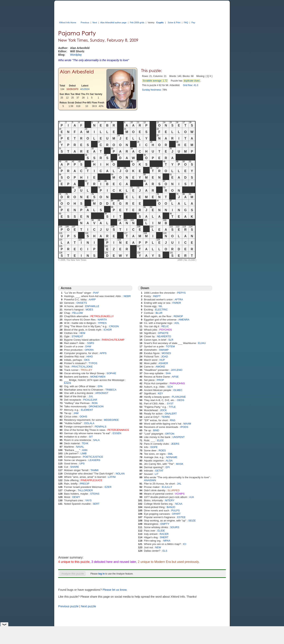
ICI (185, 544)
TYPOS (93, 363)
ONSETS (82, 303)
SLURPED (173, 490)
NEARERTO (164, 336)
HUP (162, 360)
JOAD (165, 357)
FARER (177, 303)
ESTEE (181, 517)
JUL (91, 396)
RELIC (165, 326)
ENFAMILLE (92, 306)
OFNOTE (163, 333)
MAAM (187, 424)
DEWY (76, 497)
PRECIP (84, 484)
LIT (157, 474)
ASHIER (163, 363)
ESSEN (117, 433)
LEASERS (94, 460)
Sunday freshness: (152, 90)
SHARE (75, 467)
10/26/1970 (72, 89)
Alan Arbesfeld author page (114, 22)
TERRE (166, 417)
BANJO (171, 507)
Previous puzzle (68, 606)
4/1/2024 (85, 89)
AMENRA (184, 320)
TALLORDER (85, 490)
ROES (162, 450)
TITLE (172, 407)
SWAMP (164, 350)
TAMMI (95, 470)
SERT (96, 504)
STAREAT (77, 336)
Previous (85, 22)
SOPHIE (111, 373)
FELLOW (78, 313)
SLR (171, 340)
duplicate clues (192, 81)
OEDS (181, 400)
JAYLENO (177, 370)
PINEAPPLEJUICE (92, 480)
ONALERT (171, 414)
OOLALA (89, 423)
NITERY (170, 500)
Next (95, 22)
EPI (168, 467)
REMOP (178, 316)
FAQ (186, 22)
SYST (170, 404)
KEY (161, 393)
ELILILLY (167, 487)
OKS (87, 360)
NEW (158, 547)
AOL (177, 323)
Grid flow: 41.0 (190, 85)
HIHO (90, 357)
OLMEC (178, 390)
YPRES (102, 323)
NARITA (102, 320)
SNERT (164, 537)
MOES (89, 310)
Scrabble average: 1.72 (155, 81)
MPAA (167, 541)
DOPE (154, 447)
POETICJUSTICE (93, 457)
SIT (91, 437)
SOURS (175, 527)
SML (170, 454)
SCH (170, 387)
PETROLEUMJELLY (102, 316)
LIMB (84, 453)
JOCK (163, 410)
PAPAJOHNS (177, 383)
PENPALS (100, 427)
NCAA (179, 504)
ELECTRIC (161, 310)
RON (95, 403)
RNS (173, 420)
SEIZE (192, 521)
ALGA (169, 461)
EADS (68, 383)
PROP (160, 380)
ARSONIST (102, 393)
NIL (161, 306)
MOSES (166, 353)
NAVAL (80, 447)
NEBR (127, 296)
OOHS (83, 417)
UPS (82, 464)
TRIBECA (111, 390)
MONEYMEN (98, 377)
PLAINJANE (179, 397)
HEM (82, 333)
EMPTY (165, 524)
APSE (175, 377)
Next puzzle (88, 606)
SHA (168, 373)
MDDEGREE (111, 420)
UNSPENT (178, 437)
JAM (76, 413)
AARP (92, 300)
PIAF (96, 293)
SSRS (91, 343)
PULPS (175, 510)
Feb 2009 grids (137, 22)
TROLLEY (86, 370)
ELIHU (202, 343)
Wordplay (76, 55)
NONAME (172, 457)
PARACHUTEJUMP (113, 340)
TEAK (85, 443)
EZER (108, 487)
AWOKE (160, 367)
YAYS (88, 500)
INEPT (157, 296)
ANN (85, 450)
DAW (88, 346)
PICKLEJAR (90, 400)
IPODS (184, 427)
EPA (100, 386)
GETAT (159, 471)
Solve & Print (174, 22)
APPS (103, 353)
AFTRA (179, 300)
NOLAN (120, 474)
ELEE (160, 440)
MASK (180, 464)
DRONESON (96, 406)
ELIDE (161, 531)
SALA (96, 440)
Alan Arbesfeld (77, 72)
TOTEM (170, 346)
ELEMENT (87, 410)
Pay (193, 22)
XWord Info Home (68, 22)
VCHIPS (180, 494)
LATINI (112, 477)
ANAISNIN (150, 480)
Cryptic (160, 22)
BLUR (159, 313)
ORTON (170, 434)
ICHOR (108, 330)
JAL (179, 484)
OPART (176, 514)
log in (101, 574)
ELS (165, 551)
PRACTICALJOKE (82, 367)
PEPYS (181, 293)
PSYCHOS (166, 330)
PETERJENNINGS (118, 430)
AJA (192, 497)
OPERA (89, 350)
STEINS (95, 494)
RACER (164, 534)
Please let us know (114, 590)
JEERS (175, 444)
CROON (114, 326)
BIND (156, 430)
